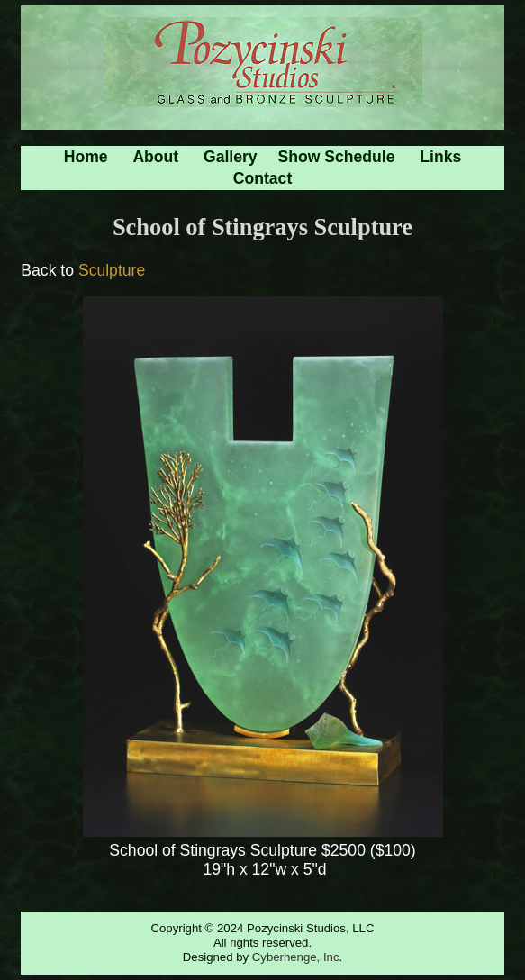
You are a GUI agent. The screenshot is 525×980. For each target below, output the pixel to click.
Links (440, 157)
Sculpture (112, 270)
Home (86, 157)
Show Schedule (337, 157)
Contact (263, 178)
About (155, 157)
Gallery (231, 157)
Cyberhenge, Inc (296, 957)
